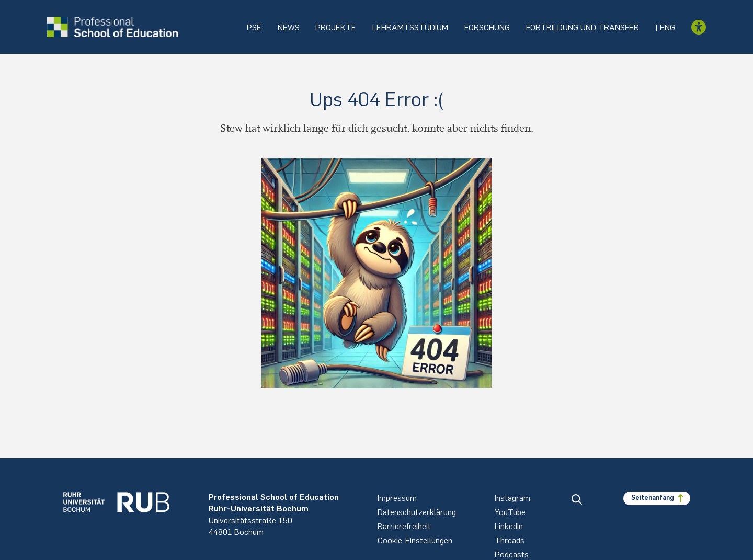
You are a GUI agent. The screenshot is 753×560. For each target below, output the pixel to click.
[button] (577, 499)
